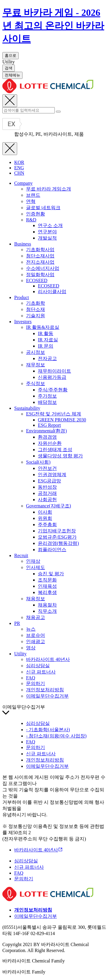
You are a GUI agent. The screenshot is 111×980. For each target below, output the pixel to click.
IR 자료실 (48, 340)
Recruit (21, 555)
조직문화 (47, 580)
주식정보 (36, 383)
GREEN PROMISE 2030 (62, 420)
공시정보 (36, 352)
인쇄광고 (36, 641)
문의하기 (36, 683)
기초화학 (36, 303)
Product (22, 297)
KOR (19, 162)
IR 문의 (46, 346)
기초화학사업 (40, 250)
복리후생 (47, 592)
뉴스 (31, 629)
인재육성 (47, 586)
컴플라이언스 (52, 550)
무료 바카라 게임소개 (49, 189)
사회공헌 (47, 500)
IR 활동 (46, 333)
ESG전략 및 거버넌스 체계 (54, 414)
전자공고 (47, 358)
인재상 (33, 561)
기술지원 (36, 316)
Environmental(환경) (46, 431)
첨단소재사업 (40, 256)
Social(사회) (38, 462)
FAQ (31, 678)
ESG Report (49, 425)
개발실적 (47, 238)
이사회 (45, 512)
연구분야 (47, 232)
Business (23, 244)
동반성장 (47, 487)
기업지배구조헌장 (57, 531)
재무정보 (36, 365)
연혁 (31, 201)
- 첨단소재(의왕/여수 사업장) (56, 736)
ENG (19, 168)
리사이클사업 (52, 292)
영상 (31, 648)
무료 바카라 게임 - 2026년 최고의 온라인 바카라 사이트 (53, 26)
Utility (20, 654)
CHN (19, 173)
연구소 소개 (50, 225)
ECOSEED (37, 280)
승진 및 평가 (51, 574)
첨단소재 (36, 309)
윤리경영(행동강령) (58, 543)
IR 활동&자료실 (43, 327)
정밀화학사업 (40, 275)
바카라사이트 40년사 (48, 659)
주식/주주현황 (53, 390)
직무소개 (47, 611)
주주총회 (47, 525)
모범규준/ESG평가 (57, 537)
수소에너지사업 (43, 268)
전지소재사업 (40, 262)
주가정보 (47, 396)
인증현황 (36, 214)
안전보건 (47, 468)
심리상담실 (38, 666)
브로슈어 (36, 635)
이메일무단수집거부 (47, 696)
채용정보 (36, 599)
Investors (23, 322)
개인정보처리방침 (45, 690)
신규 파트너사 (41, 672)
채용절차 (47, 605)
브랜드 (33, 195)
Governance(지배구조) (49, 506)
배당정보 (47, 402)
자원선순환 (50, 443)
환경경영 (47, 437)
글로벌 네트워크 (43, 208)
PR (17, 623)
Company (23, 183)
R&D (31, 220)
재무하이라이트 (54, 371)
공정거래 (47, 493)
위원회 (45, 518)
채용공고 (36, 617)
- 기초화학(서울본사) (48, 730)
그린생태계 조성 (55, 450)
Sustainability (27, 408)
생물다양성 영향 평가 (60, 456)
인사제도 (36, 567)
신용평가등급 (52, 377)
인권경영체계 (52, 475)
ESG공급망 (49, 481)
